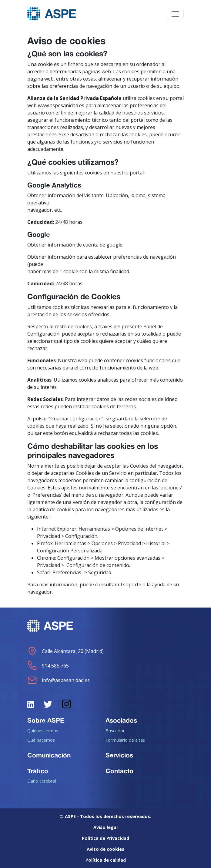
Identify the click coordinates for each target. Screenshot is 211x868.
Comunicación (49, 755)
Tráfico (38, 771)
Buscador (115, 731)
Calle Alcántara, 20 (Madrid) (65, 651)
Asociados (121, 720)
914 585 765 (48, 666)
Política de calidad (106, 860)
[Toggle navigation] (175, 14)
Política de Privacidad (105, 838)
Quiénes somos (43, 731)
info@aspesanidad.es (59, 680)
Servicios (119, 755)
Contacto (119, 771)
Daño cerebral (42, 781)
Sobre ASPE (46, 720)
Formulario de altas (125, 740)
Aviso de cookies (105, 849)
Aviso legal (105, 827)
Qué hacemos (41, 740)
